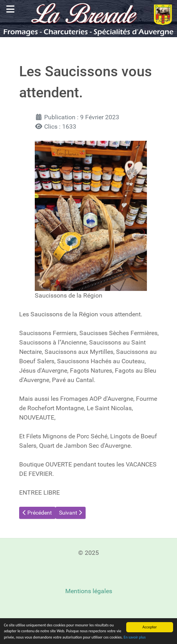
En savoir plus (134, 637)
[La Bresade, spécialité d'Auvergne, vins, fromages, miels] (88, 18)
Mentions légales (89, 591)
